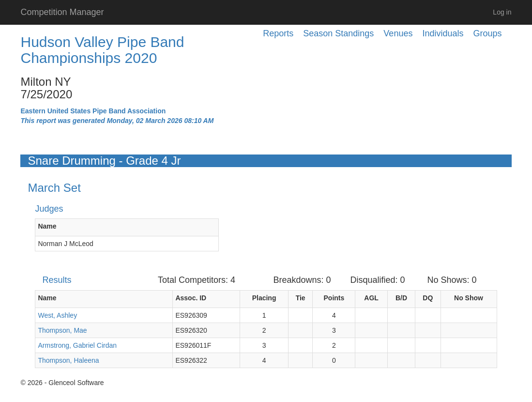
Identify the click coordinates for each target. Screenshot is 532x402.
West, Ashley (57, 315)
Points (334, 298)
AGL (371, 298)
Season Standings (338, 33)
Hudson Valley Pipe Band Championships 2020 (102, 50)
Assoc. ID (191, 298)
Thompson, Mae (62, 330)
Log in (502, 12)
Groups (487, 33)
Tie (301, 298)
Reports (278, 33)
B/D (401, 298)
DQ (428, 298)
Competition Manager (62, 12)
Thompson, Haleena (68, 360)
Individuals (443, 33)
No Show (469, 298)
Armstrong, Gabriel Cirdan (77, 345)
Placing (264, 298)
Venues (398, 33)
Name (47, 226)
